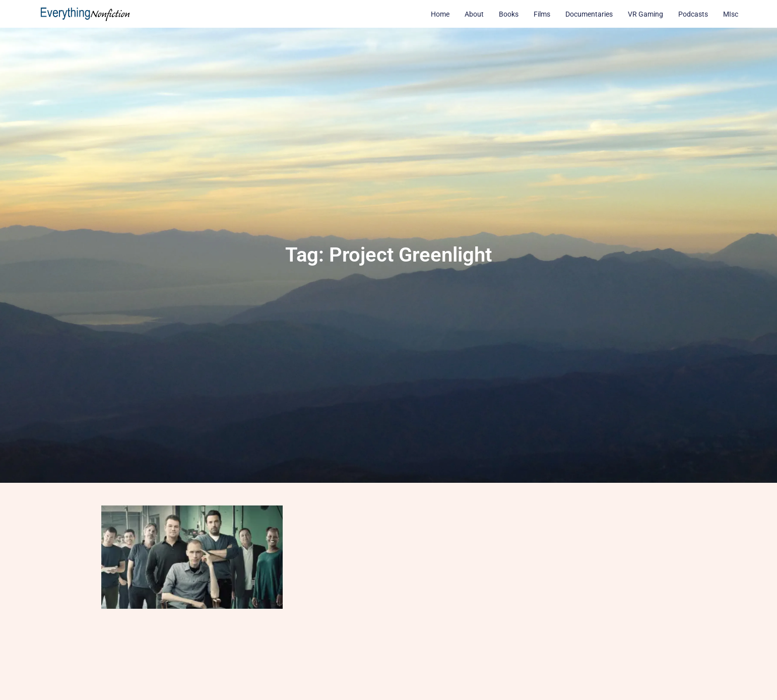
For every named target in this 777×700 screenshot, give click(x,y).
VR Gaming (645, 14)
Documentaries (589, 14)
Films (542, 14)
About (474, 14)
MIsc (731, 14)
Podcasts (693, 14)
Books (509, 14)
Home (440, 14)
